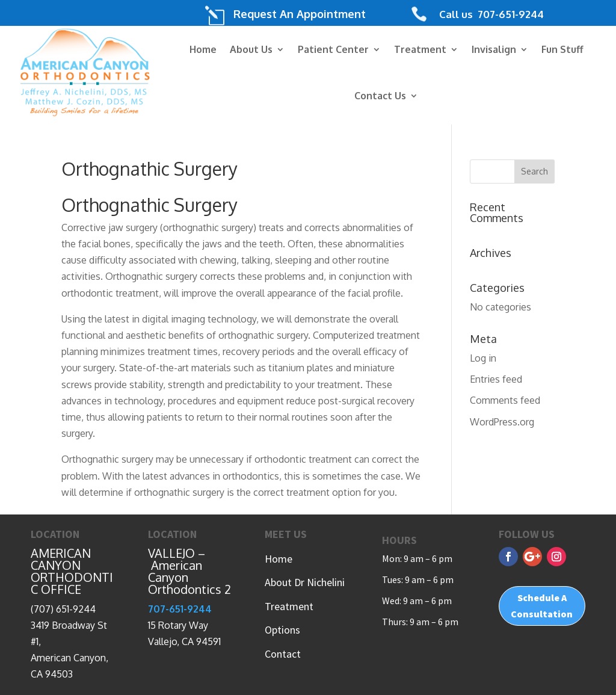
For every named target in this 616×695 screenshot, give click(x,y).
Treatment (420, 49)
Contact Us (380, 96)
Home (203, 49)
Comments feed (505, 400)
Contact (283, 654)
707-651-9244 (510, 14)
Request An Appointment (300, 14)
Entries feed (496, 379)
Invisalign (494, 49)
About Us (251, 49)
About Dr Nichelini (305, 582)
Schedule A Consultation (542, 606)
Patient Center (333, 49)
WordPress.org (502, 422)
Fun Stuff (562, 49)
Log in (483, 358)
